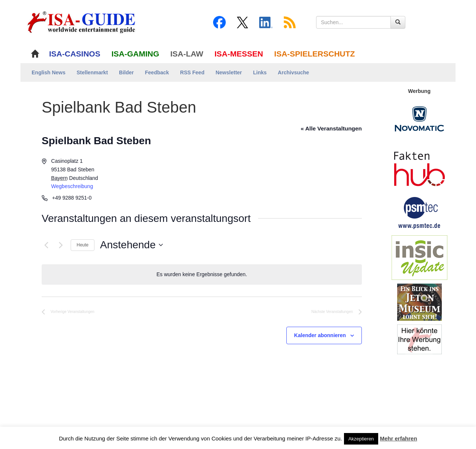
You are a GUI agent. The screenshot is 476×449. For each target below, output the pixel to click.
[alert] (202, 274)
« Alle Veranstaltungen (331, 128)
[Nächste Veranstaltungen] (61, 245)
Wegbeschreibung (72, 186)
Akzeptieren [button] (361, 439)
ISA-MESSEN (239, 54)
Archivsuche (293, 72)
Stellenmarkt (92, 72)
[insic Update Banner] (419, 257)
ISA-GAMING (135, 54)
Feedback (157, 72)
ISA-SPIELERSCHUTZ (314, 54)
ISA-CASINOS (75, 54)
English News (49, 72)
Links (260, 72)
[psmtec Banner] (419, 212)
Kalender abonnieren (320, 335)
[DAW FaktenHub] (419, 167)
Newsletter (229, 72)
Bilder (126, 72)
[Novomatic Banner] (419, 119)
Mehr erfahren (399, 438)
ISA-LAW (187, 54)
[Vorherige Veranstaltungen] (46, 245)
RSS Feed (192, 72)
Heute (83, 245)
